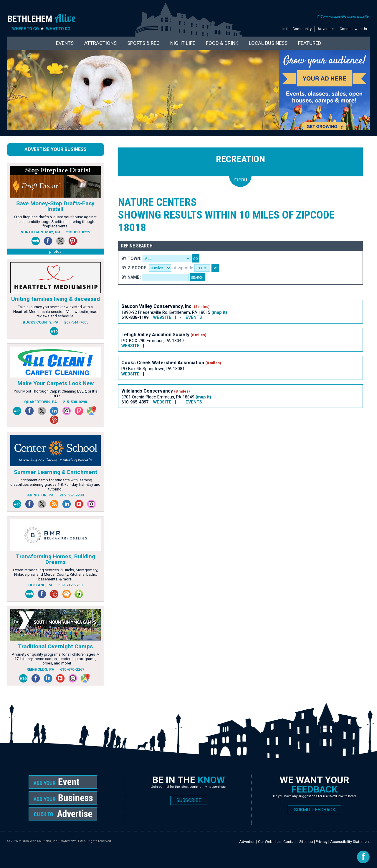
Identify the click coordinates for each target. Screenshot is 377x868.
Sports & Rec (143, 43)
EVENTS (194, 317)
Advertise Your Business (56, 149)
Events (65, 43)
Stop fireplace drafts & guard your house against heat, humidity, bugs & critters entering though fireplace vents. (55, 221)
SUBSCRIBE (189, 800)
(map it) (219, 312)
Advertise (326, 29)
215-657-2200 (72, 495)
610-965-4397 (135, 402)
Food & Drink (222, 43)
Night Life (183, 43)
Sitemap (306, 842)
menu (240, 179)
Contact (290, 842)
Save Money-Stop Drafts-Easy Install (55, 206)
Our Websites (269, 842)
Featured (310, 43)
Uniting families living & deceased (56, 299)
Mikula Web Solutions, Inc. (38, 841)
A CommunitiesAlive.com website (343, 17)
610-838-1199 (135, 317)
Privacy (322, 842)
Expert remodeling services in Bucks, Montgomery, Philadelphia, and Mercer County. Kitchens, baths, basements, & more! (56, 575)
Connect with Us (353, 29)
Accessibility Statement (350, 842)
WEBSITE (162, 317)
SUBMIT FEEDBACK (315, 810)
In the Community (297, 29)
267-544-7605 (76, 322)
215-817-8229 (78, 232)
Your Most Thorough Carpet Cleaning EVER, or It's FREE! (56, 393)
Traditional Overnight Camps (55, 646)
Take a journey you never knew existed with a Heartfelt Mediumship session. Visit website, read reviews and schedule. (55, 311)
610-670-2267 (72, 669)
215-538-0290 (75, 402)
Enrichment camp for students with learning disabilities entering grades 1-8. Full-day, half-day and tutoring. (55, 485)
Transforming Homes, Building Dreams (56, 559)
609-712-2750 (70, 585)
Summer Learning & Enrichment (56, 472)
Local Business (268, 43)
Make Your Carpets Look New (56, 383)
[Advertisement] (225, 433)
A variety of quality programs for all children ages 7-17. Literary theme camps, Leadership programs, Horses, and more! (56, 659)
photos (55, 251)
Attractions (100, 43)
